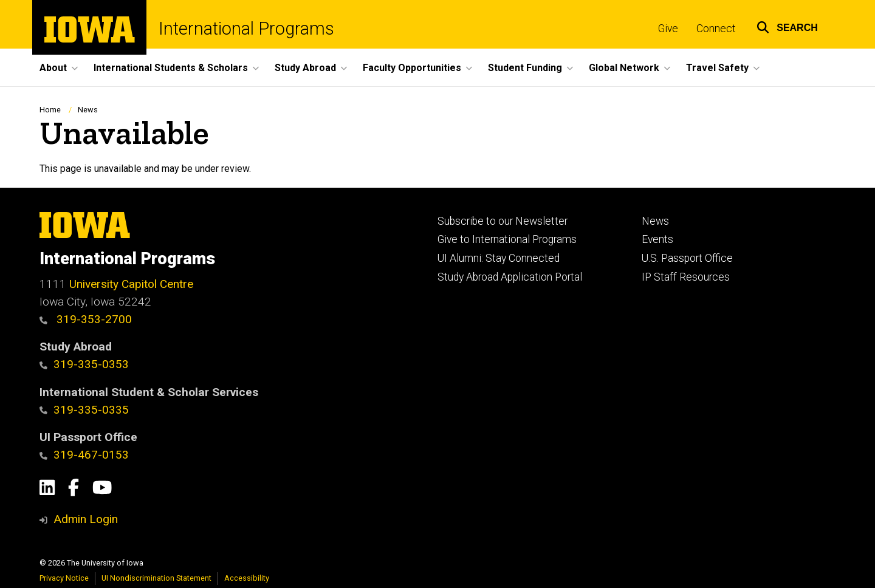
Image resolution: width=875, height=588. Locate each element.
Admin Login (86, 519)
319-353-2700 (86, 319)
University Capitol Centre (131, 284)
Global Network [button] (624, 68)
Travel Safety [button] (717, 68)
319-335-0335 (84, 410)
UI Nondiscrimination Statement (156, 578)
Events (657, 239)
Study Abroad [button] (305, 68)
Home (50, 110)
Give (668, 29)
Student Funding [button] (525, 68)
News (88, 110)
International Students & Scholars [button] (171, 68)
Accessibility (247, 578)
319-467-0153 (84, 455)
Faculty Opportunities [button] (412, 68)
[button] (787, 26)
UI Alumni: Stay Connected (499, 258)
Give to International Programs (507, 239)
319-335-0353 (84, 364)
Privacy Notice (64, 578)
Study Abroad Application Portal (510, 277)
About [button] (53, 68)
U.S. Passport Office (687, 258)
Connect (716, 29)
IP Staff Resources (686, 277)
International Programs (246, 29)
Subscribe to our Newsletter (503, 221)
